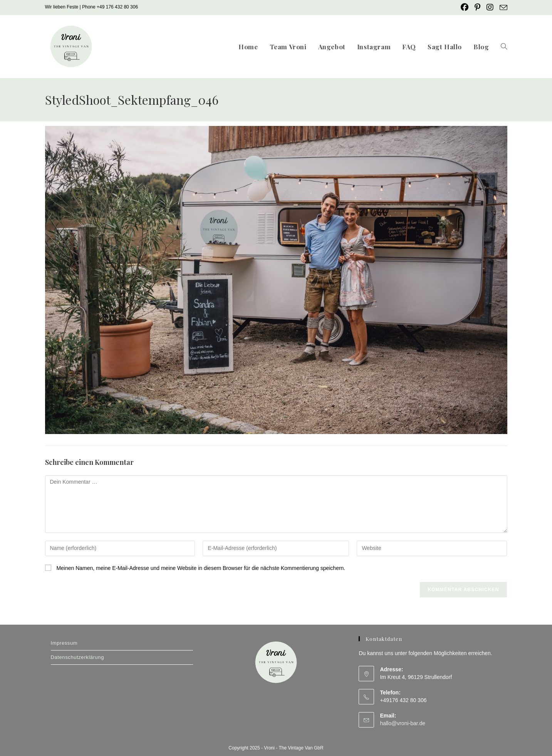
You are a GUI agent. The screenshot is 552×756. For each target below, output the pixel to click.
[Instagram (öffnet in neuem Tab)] (490, 7)
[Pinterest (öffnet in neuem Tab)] (477, 7)
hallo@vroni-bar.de (403, 723)
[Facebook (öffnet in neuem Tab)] (465, 7)
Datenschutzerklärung (77, 657)
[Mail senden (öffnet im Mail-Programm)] (502, 8)
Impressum (64, 643)
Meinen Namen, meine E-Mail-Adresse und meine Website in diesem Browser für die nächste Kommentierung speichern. (201, 568)
